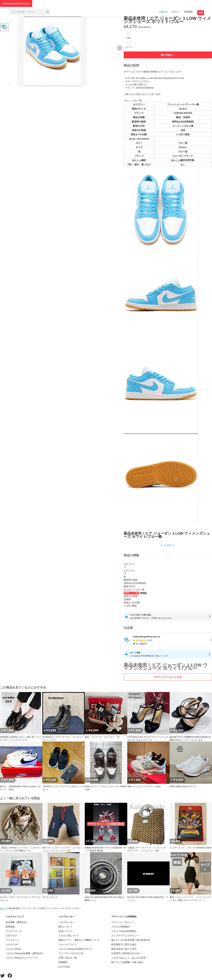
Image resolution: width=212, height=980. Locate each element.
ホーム (3, 908)
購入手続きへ (168, 55)
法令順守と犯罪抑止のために (126, 953)
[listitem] (168, 640)
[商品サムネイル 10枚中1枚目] (4, 27)
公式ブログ (11, 936)
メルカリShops (13, 949)
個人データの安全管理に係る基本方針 (131, 940)
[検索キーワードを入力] (27, 12)
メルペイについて (68, 944)
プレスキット (12, 940)
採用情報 (10, 927)
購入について (65, 927)
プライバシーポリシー (123, 922)
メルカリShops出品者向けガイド (75, 949)
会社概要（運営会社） (17, 922)
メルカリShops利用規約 (124, 931)
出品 (201, 13)
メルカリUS (12, 944)
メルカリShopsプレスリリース (21, 958)
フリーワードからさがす (71, 953)
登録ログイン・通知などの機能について (79, 940)
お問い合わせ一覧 (68, 958)
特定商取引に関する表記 (124, 944)
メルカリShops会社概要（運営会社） (25, 953)
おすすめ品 (64, 967)
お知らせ (163, 12)
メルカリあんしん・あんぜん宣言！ (130, 958)
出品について (65, 931)
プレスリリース (14, 931)
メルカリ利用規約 (120, 927)
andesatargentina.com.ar (16, 3)
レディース (129, 570)
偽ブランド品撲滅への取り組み (127, 962)
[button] (168, 545)
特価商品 (63, 962)
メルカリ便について (69, 936)
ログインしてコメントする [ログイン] (168, 677)
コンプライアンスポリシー (125, 936)
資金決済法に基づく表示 (124, 949)
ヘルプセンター (66, 922)
